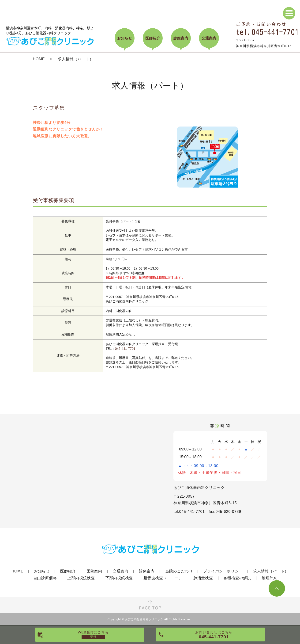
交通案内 (121, 571)
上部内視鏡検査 (81, 578)
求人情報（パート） (271, 571)
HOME (39, 59)
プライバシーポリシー (223, 571)
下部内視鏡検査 (119, 578)
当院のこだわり (179, 571)
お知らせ (42, 571)
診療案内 (147, 571)
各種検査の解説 (237, 578)
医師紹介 (68, 571)
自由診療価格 (45, 578)
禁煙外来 (269, 578)
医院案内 (94, 571)
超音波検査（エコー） (163, 578)
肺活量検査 (203, 578)
